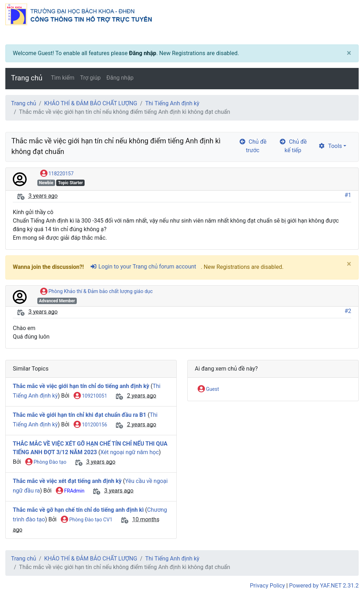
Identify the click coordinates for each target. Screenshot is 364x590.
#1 (348, 195)
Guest (208, 389)
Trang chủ (27, 78)
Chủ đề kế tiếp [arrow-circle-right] (293, 146)
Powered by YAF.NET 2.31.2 (324, 586)
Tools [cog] (330, 146)
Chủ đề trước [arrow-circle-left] (253, 146)
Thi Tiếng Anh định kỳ (172, 103)
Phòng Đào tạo (46, 462)
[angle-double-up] (344, 568)
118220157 (57, 174)
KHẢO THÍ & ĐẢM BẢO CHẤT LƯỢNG (91, 103)
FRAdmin (70, 491)
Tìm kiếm (63, 78)
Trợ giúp (90, 78)
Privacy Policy (267, 586)
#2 (348, 311)
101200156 (90, 425)
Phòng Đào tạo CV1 (87, 520)
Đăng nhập (143, 53)
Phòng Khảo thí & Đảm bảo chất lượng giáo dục (97, 292)
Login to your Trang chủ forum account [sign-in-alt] (143, 267)
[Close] (349, 53)
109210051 (90, 396)
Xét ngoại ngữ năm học (130, 452)
